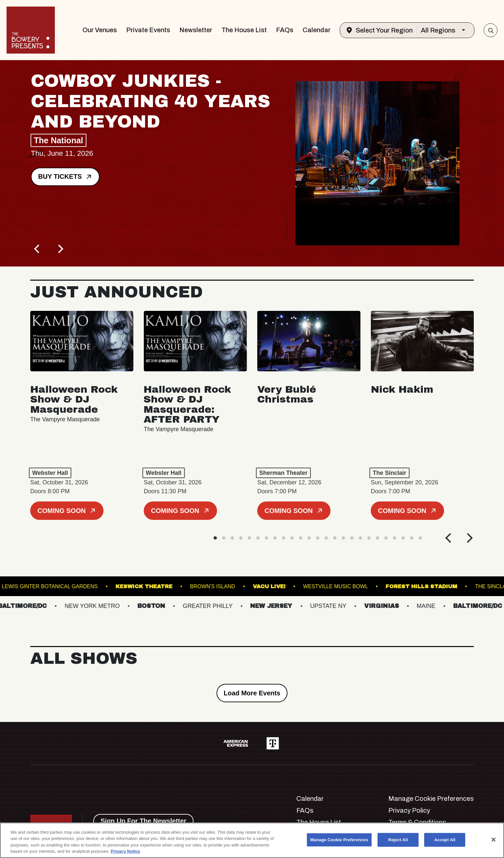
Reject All (398, 840)
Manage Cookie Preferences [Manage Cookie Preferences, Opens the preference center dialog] (339, 840)
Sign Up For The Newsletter (143, 821)
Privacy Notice (126, 851)
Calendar (317, 30)
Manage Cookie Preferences (431, 799)
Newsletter (196, 30)
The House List (244, 30)
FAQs (285, 30)
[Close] (493, 840)
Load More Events (252, 693)
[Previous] (37, 249)
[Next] (60, 249)
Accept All (445, 840)
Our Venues (100, 30)
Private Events (148, 30)
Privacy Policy (409, 810)
